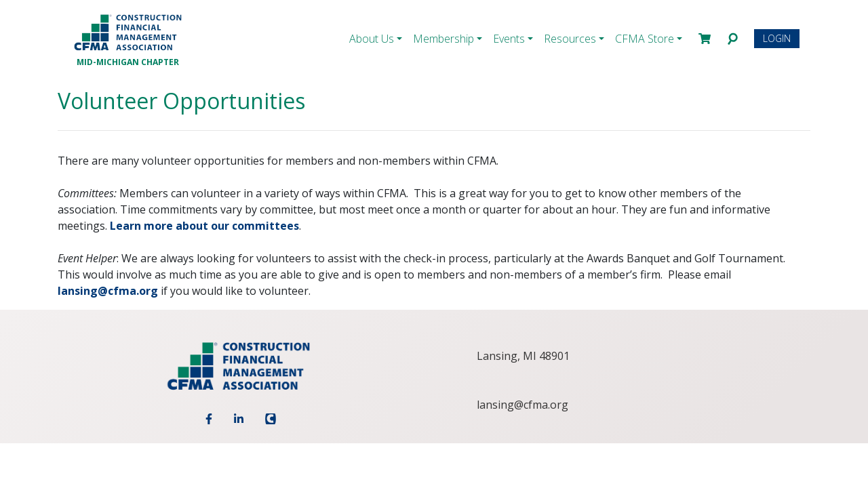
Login (777, 38)
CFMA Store (645, 39)
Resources (570, 39)
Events (509, 39)
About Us (372, 39)
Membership (443, 39)
